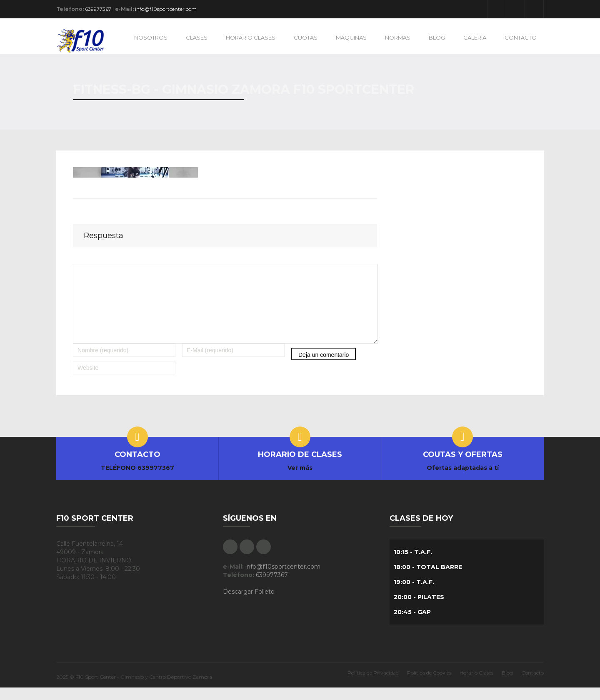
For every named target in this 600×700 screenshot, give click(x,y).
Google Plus (515, 9)
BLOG (437, 38)
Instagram (534, 9)
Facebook (497, 9)
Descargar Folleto (249, 604)
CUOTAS (306, 38)
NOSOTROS (151, 38)
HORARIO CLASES (251, 38)
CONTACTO (521, 38)
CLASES (197, 38)
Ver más (300, 480)
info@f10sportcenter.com (166, 9)
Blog (507, 685)
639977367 (98, 9)
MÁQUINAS (351, 38)
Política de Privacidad (373, 685)
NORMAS (398, 38)
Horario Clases (476, 685)
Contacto (532, 685)
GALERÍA (475, 38)
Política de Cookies (429, 685)
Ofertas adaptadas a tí (463, 480)
